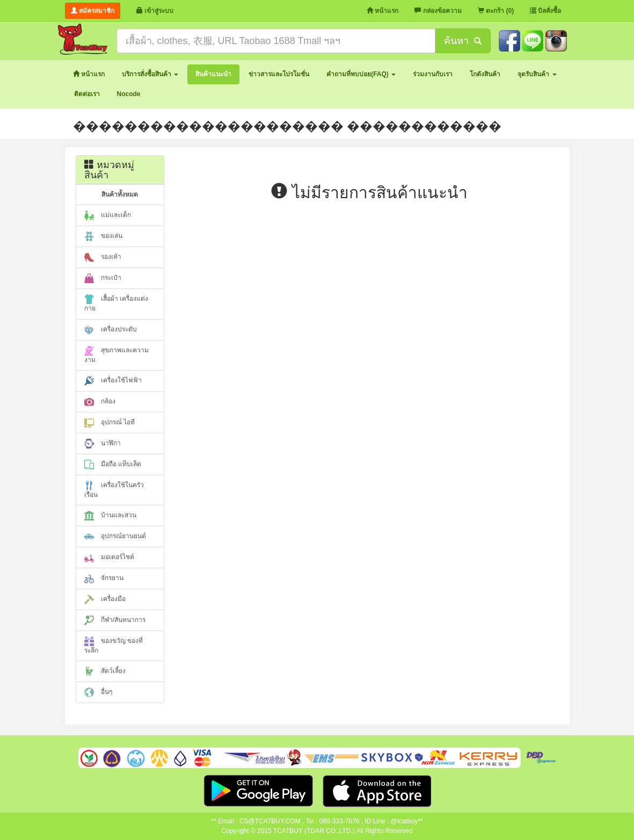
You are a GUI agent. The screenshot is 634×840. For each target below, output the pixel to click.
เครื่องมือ (105, 599)
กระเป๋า (103, 278)
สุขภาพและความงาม (116, 355)
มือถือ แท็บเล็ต (113, 465)
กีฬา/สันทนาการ (115, 620)
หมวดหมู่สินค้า (109, 170)
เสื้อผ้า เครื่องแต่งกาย (116, 303)
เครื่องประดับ (111, 330)
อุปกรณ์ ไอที (110, 423)
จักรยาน (104, 578)
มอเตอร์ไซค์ (109, 557)
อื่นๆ (98, 692)
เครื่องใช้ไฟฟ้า (113, 381)
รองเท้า (103, 257)
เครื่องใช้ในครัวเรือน (114, 490)
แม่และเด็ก (108, 215)
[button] (150, 74)
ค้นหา (463, 41)
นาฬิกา (103, 444)
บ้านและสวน (110, 516)
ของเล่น (103, 236)
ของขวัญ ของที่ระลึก (114, 645)
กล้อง (100, 402)
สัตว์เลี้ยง (105, 671)
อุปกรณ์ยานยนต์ (115, 537)
